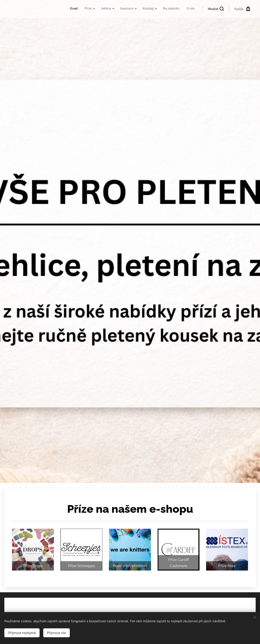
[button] (216, 9)
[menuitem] (145, 9)
